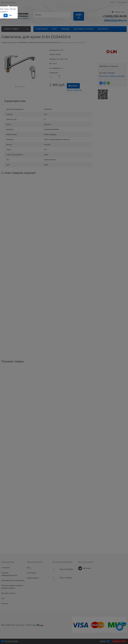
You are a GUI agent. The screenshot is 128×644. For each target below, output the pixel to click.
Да (6, 15)
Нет (11, 15)
